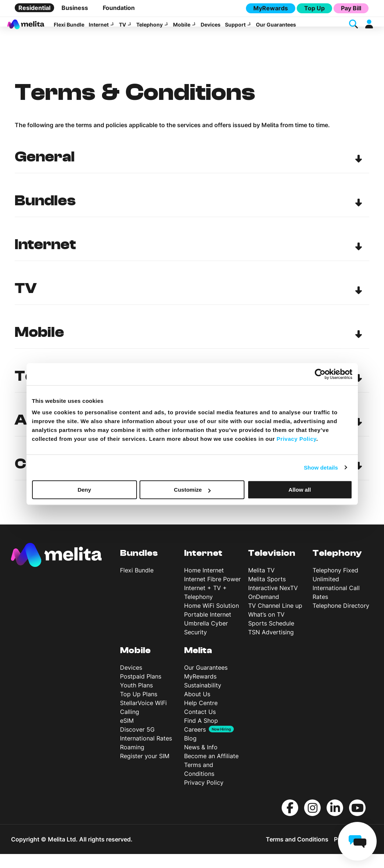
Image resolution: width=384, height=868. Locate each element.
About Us (197, 708)
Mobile (182, 29)
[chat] (357, 841)
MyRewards (271, 8)
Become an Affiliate (211, 770)
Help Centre (201, 717)
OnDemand (264, 611)
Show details (321, 468)
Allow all (300, 490)
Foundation (119, 8)
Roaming (132, 761)
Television (272, 567)
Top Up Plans (139, 708)
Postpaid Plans (141, 690)
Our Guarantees (276, 29)
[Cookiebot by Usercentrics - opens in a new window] (320, 374)
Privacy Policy (204, 796)
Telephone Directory (341, 620)
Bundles (139, 567)
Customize (192, 490)
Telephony (149, 29)
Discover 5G (137, 743)
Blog (190, 752)
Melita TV (261, 584)
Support (235, 29)
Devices (211, 29)
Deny (84, 490)
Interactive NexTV (273, 602)
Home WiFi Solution (212, 620)
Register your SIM (145, 770)
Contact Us (200, 726)
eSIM (127, 735)
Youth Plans (136, 699)
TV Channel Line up (275, 620)
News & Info (201, 761)
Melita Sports (267, 593)
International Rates (146, 752)
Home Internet (204, 584)
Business (75, 8)
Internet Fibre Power (212, 593)
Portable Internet (208, 628)
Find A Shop (201, 735)
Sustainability (203, 699)
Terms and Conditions (297, 853)
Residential (34, 8)
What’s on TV (266, 628)
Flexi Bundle (69, 29)
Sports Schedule (271, 637)
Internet (99, 29)
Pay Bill (351, 8)
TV (122, 29)
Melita (198, 664)
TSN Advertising (271, 646)
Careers (195, 743)
